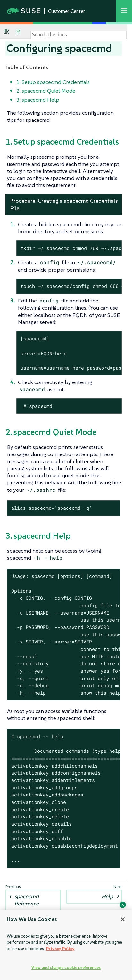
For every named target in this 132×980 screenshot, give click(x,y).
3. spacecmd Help (38, 100)
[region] (66, 945)
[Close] (123, 919)
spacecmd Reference (27, 900)
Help (107, 896)
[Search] (78, 35)
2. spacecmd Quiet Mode (46, 91)
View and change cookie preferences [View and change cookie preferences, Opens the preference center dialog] (66, 968)
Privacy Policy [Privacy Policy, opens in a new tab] (60, 949)
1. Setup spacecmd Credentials (53, 82)
